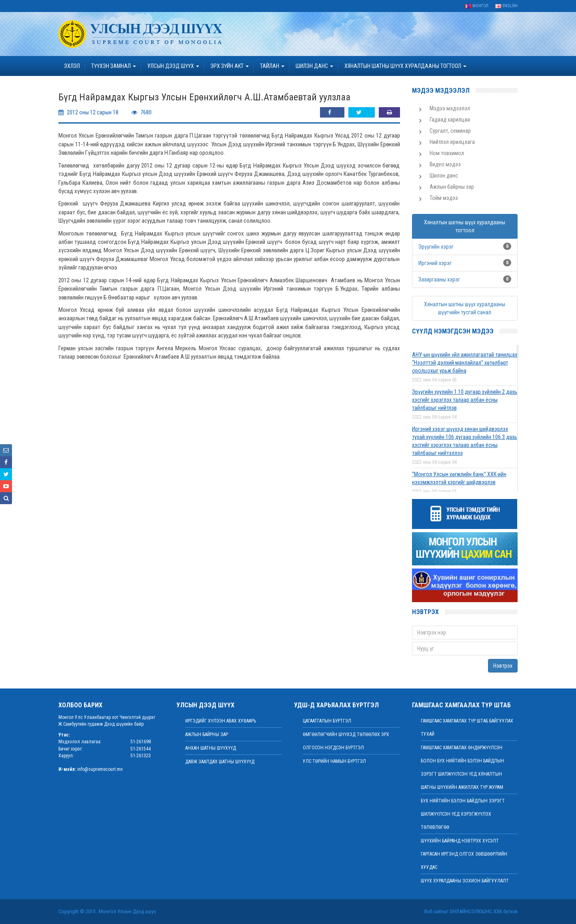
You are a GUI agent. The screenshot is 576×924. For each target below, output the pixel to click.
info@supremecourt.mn (100, 769)
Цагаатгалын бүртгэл (327, 721)
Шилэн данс (444, 176)
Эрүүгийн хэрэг (436, 247)
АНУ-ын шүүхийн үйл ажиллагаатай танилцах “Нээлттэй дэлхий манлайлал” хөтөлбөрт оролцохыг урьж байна (465, 363)
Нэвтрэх (503, 666)
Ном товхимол (447, 153)
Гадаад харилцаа (450, 120)
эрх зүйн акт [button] (230, 66)
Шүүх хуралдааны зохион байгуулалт (465, 881)
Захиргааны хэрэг (439, 279)
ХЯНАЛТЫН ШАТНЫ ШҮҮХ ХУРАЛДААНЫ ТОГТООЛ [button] (405, 66)
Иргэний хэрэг (435, 263)
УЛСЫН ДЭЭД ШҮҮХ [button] (173, 66)
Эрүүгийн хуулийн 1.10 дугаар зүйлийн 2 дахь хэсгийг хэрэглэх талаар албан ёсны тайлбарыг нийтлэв (465, 400)
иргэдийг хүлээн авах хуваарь (221, 721)
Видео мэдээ (445, 164)
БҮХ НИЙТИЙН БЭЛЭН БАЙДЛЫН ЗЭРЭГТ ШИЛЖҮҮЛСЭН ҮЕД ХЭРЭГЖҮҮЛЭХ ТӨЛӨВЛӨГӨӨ (463, 814)
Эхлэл (72, 66)
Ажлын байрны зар (452, 187)
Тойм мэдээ (444, 198)
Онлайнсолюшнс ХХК (476, 911)
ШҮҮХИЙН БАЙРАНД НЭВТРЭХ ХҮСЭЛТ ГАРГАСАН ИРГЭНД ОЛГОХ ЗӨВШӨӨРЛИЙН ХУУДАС (464, 854)
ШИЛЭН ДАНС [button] (314, 66)
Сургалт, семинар (450, 131)
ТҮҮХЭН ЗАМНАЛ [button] (114, 66)
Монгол (477, 6)
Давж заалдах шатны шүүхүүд (220, 762)
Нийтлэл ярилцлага (452, 142)
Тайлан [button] (272, 66)
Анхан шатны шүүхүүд (211, 748)
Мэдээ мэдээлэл (450, 108)
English (506, 6)
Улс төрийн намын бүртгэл (334, 761)
